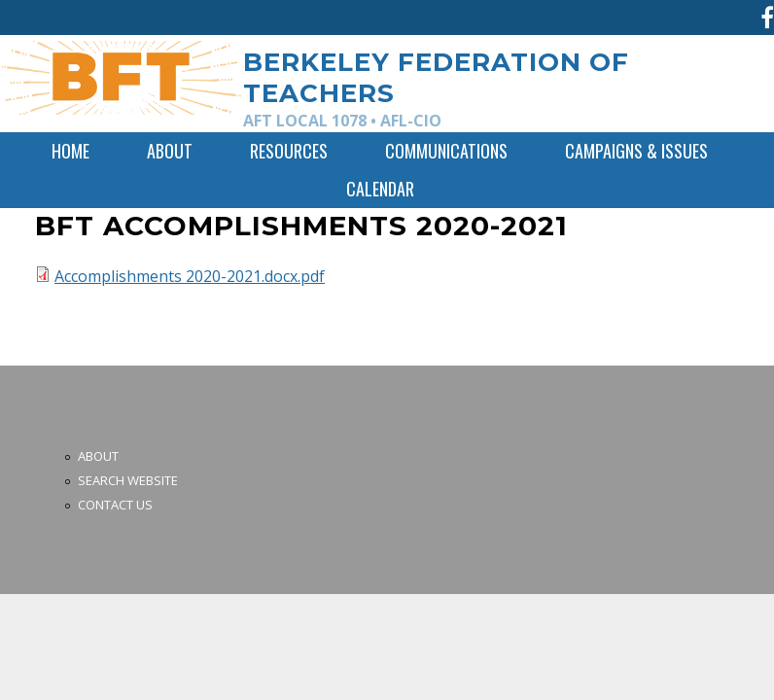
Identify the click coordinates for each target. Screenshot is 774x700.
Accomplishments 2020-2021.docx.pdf (190, 276)
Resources (289, 151)
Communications (446, 151)
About (170, 151)
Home (70, 151)
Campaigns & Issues (636, 151)
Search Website (128, 480)
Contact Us (115, 505)
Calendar (380, 189)
